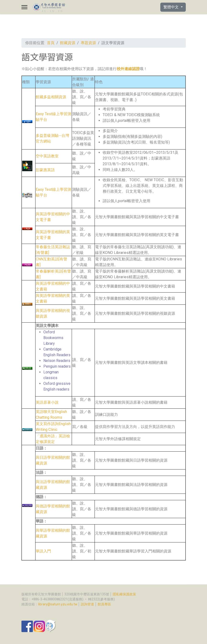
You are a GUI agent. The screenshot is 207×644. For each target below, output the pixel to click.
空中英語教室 (47, 156)
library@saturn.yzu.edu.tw (58, 604)
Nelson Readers (57, 361)
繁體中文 (172, 7)
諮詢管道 (87, 604)
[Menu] (24, 7)
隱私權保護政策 (124, 594)
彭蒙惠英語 (45, 170)
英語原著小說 (47, 402)
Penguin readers (57, 366)
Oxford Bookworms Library (53, 338)
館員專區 (104, 604)
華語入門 (43, 551)
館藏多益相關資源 (51, 97)
